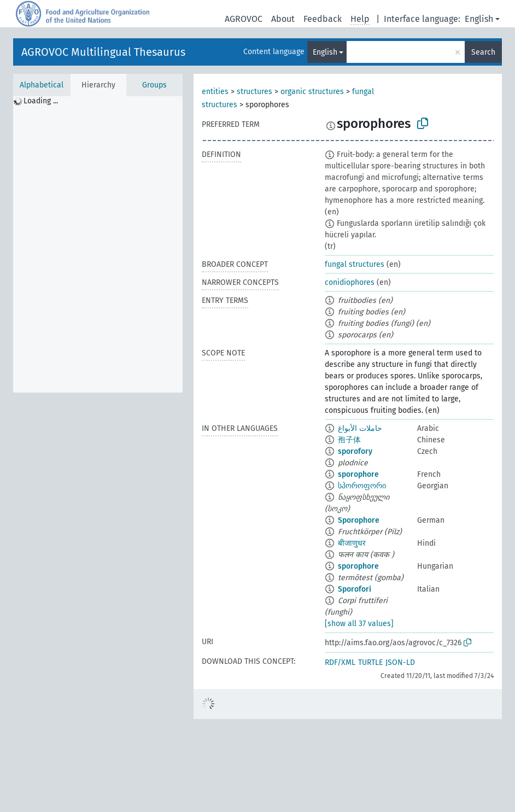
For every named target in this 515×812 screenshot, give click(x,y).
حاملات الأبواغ (360, 428)
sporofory (355, 451)
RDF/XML (340, 662)
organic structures (312, 92)
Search (483, 52)
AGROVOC (244, 19)
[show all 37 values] (359, 624)
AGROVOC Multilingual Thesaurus (103, 52)
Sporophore (359, 520)
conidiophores (350, 282)
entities (215, 92)
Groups (154, 85)
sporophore (358, 474)
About (283, 19)
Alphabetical (42, 85)
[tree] (98, 244)
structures (254, 92)
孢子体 (349, 440)
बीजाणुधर (352, 543)
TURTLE (370, 662)
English (479, 19)
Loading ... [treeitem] (41, 101)
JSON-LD (400, 662)
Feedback (323, 19)
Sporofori (355, 589)
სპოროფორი (362, 486)
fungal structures (355, 264)
